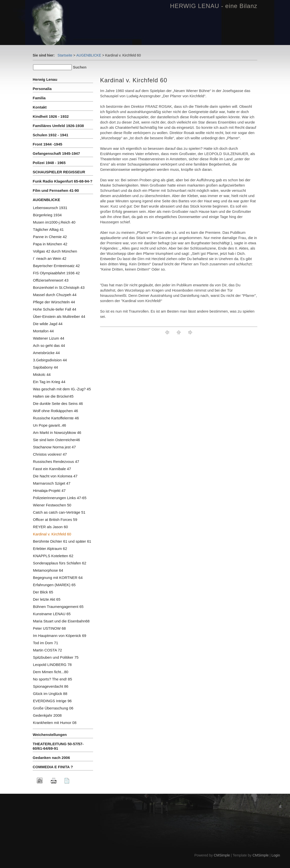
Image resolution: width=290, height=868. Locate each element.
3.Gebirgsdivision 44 (50, 360)
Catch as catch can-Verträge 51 (59, 512)
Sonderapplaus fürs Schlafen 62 (60, 563)
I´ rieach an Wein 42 (50, 258)
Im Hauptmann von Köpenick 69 (60, 636)
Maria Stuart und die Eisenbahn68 (61, 621)
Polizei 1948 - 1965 (49, 163)
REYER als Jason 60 (50, 527)
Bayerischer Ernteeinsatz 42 (56, 266)
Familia (39, 98)
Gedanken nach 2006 (51, 758)
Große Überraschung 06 (53, 708)
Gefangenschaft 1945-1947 (56, 153)
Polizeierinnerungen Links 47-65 (60, 498)
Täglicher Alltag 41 (48, 229)
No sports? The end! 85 (53, 679)
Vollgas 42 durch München (55, 251)
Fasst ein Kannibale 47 (52, 469)
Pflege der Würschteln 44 (54, 302)
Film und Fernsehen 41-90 (56, 190)
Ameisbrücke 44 (46, 353)
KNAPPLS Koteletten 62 (53, 556)
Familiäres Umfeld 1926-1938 (58, 126)
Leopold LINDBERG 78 (52, 665)
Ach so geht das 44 (49, 345)
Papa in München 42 (50, 244)
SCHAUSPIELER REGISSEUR (59, 172)
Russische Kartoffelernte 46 (56, 418)
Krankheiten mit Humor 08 (55, 723)
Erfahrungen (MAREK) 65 (54, 585)
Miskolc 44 (42, 374)
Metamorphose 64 (48, 570)
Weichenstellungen (50, 735)
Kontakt (40, 107)
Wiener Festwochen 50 (52, 505)
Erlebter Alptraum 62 (50, 549)
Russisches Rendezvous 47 (56, 462)
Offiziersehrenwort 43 (51, 280)
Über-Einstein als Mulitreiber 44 (59, 316)
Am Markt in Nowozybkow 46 (57, 432)
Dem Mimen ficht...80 (51, 672)
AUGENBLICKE (89, 55)
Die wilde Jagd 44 (48, 324)
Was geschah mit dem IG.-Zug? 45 (62, 389)
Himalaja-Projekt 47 (49, 491)
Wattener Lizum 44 (49, 338)
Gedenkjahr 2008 (47, 715)
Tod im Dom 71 (46, 643)
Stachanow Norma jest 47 (54, 447)
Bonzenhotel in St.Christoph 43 (59, 287)
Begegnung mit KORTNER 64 (58, 578)
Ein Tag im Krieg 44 (49, 382)
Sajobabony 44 (45, 367)
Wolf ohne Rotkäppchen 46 (56, 411)
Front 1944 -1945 (47, 144)
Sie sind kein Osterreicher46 (56, 440)
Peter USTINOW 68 (49, 628)
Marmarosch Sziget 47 (52, 483)
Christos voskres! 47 (50, 454)
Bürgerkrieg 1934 (47, 215)
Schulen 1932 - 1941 (51, 135)
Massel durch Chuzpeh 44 (55, 295)
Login (276, 855)
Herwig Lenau (45, 79)
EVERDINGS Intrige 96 (52, 701)
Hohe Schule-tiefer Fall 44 (55, 309)
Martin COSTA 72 (47, 650)
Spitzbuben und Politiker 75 (56, 657)
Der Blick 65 (43, 592)
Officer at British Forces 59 (55, 520)
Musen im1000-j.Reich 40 (54, 222)
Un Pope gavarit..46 (50, 425)
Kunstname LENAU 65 (52, 614)
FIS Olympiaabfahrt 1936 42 (56, 273)
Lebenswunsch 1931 (50, 208)
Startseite (65, 55)
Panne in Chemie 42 (50, 237)
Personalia (42, 89)
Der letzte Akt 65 (47, 599)
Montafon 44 (43, 331)
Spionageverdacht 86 (51, 686)
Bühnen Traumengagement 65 (58, 607)
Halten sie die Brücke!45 (53, 396)
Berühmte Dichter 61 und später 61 (62, 541)
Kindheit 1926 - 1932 (51, 116)
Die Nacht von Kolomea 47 (55, 476)
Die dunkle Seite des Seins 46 (58, 403)
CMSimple (222, 855)
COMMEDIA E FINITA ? (53, 767)
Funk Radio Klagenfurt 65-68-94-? (63, 181)
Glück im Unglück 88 (50, 694)
